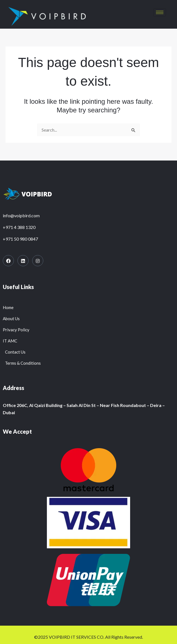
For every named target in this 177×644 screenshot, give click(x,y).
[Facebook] (8, 261)
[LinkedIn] (23, 261)
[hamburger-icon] (160, 12)
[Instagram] (38, 261)
